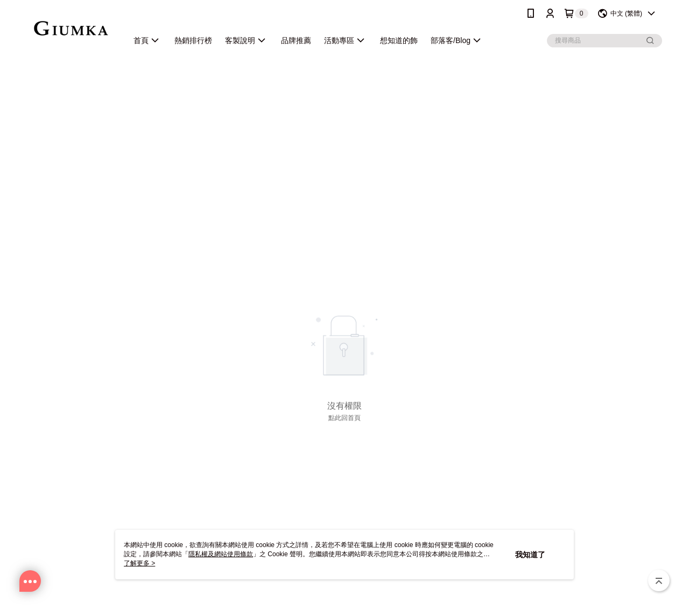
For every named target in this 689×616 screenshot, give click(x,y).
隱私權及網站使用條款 (221, 554)
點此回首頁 (344, 418)
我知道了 (530, 555)
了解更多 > (139, 563)
